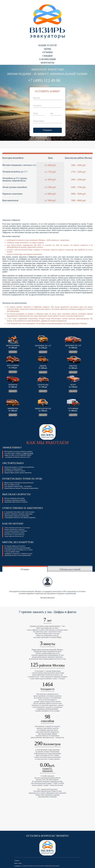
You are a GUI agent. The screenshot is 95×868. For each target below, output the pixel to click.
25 (58, 866)
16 (42, 866)
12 (35, 866)
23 (55, 866)
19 (48, 866)
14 (38, 866)
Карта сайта (18, 863)
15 (40, 866)
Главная (17, 861)
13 (37, 866)
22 (53, 866)
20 (49, 866)
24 (57, 866)
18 (46, 866)
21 (51, 866)
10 (31, 866)
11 (33, 866)
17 (44, 866)
